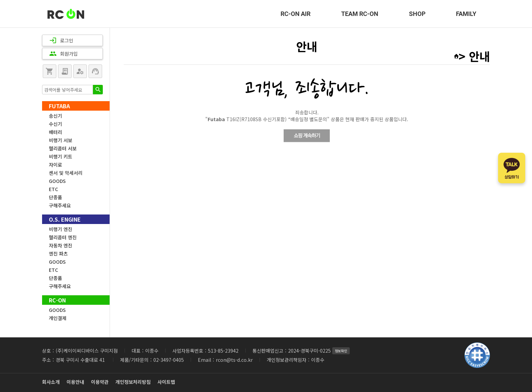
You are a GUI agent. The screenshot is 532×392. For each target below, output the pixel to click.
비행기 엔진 (61, 229)
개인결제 (58, 318)
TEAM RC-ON (360, 14)
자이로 (55, 165)
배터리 (55, 132)
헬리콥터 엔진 (63, 237)
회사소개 (51, 382)
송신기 (55, 116)
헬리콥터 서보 (63, 148)
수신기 (55, 124)
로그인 (61, 40)
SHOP (417, 14)
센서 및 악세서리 (66, 173)
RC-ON (66, 14)
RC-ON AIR (296, 14)
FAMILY (466, 14)
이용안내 (75, 382)
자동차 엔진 (61, 245)
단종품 (55, 197)
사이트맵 (166, 382)
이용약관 (100, 382)
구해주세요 (60, 205)
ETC (53, 189)
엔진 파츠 (58, 254)
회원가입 (63, 54)
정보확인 (341, 351)
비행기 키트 (61, 156)
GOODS (57, 181)
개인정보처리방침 (133, 382)
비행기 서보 (61, 140)
